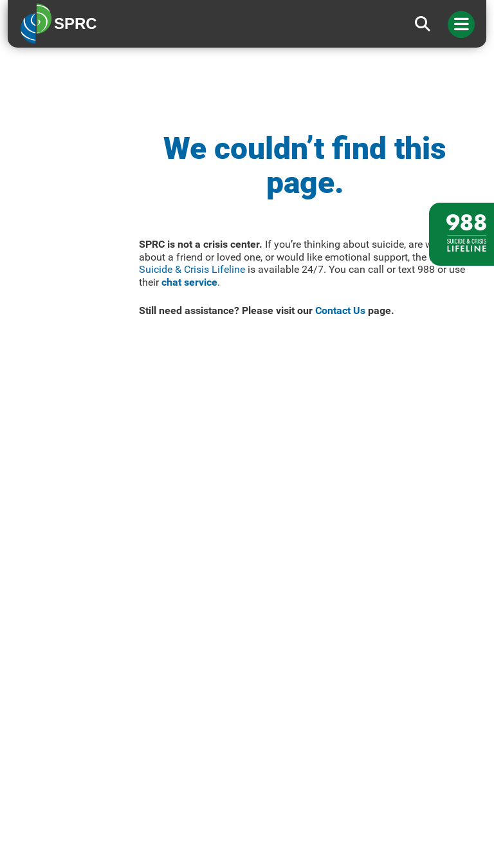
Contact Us (340, 310)
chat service (189, 282)
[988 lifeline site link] (462, 234)
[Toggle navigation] (461, 24)
